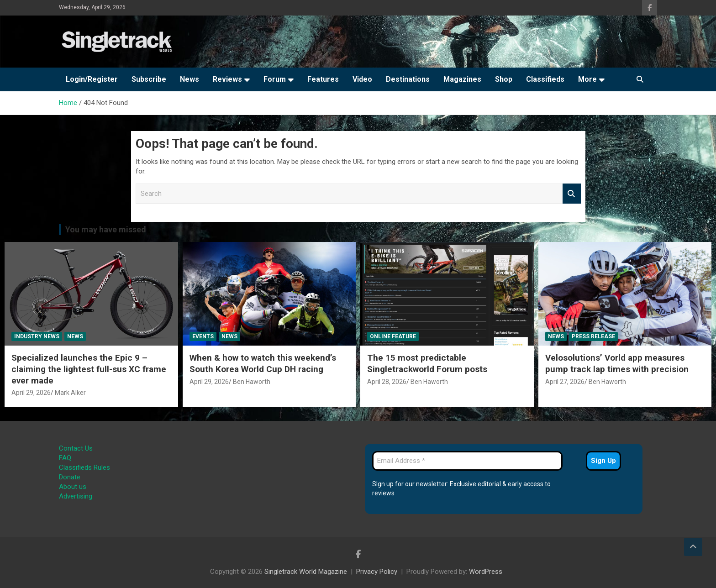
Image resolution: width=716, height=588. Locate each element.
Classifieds (545, 79)
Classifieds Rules (84, 467)
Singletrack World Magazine (306, 572)
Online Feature (393, 336)
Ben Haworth (252, 382)
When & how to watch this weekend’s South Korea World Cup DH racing (263, 363)
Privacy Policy (377, 572)
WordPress (486, 572)
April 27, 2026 (565, 382)
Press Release (593, 336)
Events (203, 336)
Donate (70, 477)
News (190, 79)
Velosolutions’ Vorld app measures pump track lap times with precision (617, 363)
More (587, 79)
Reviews (227, 79)
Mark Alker (70, 393)
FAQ (65, 458)
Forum (275, 79)
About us (73, 487)
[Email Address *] (467, 461)
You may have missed (106, 229)
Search (572, 194)
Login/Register (92, 79)
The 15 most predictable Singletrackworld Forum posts (427, 363)
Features (323, 79)
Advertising (76, 496)
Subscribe (149, 79)
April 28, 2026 (387, 382)
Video (362, 79)
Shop (504, 79)
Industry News (37, 336)
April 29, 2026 (31, 393)
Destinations (408, 79)
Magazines (462, 79)
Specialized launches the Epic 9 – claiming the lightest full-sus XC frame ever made (89, 369)
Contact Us (76, 448)
